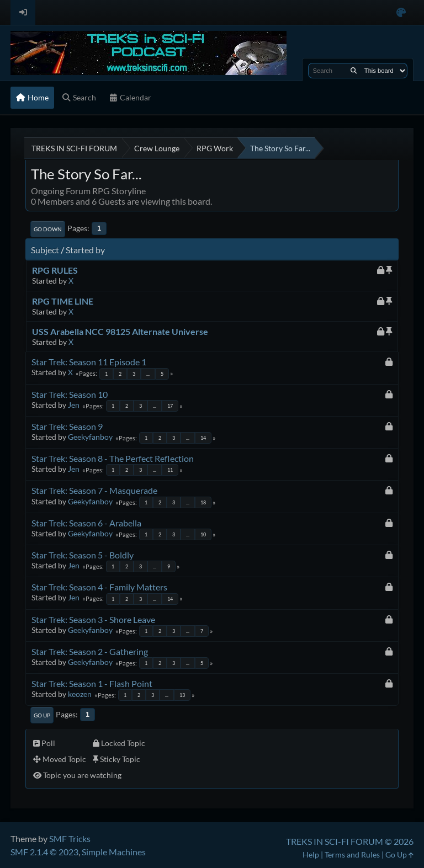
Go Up (42, 715)
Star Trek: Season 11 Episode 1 (89, 362)
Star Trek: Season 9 (67, 426)
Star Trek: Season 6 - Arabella (86, 523)
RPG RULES (55, 270)
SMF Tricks (70, 838)
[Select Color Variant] (401, 12)
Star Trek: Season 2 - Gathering (90, 651)
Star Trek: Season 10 (70, 394)
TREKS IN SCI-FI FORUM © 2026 (350, 841)
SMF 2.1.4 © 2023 (44, 852)
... (148, 374)
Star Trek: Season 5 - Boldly (83, 555)
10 (203, 534)
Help (311, 854)
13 (182, 695)
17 (170, 406)
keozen (80, 694)
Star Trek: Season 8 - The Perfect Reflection (113, 458)
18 (203, 502)
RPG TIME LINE (63, 301)
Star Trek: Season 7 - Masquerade (94, 490)
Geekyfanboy (90, 437)
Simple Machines (114, 852)
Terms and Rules (352, 854)
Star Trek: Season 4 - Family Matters (99, 587)
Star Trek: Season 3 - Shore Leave (93, 619)
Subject (45, 250)
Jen (74, 405)
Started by (85, 250)
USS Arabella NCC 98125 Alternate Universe (120, 331)
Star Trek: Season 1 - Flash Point (92, 683)
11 (170, 470)
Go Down (48, 229)
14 (203, 438)
